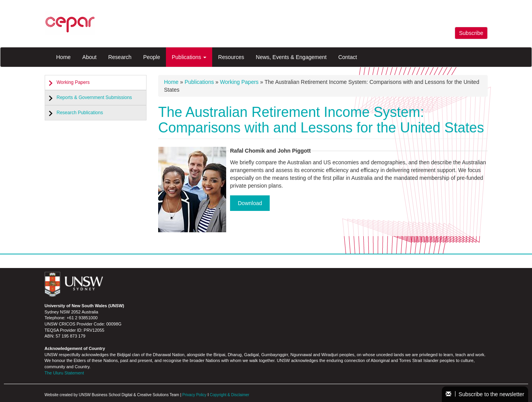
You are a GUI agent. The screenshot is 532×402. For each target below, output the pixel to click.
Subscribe (471, 33)
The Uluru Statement (65, 373)
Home (64, 57)
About (90, 57)
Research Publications (80, 113)
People (152, 57)
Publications (189, 57)
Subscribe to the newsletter (485, 394)
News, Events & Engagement (291, 57)
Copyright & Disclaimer (230, 395)
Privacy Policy (194, 395)
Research (120, 57)
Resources (231, 57)
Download (250, 203)
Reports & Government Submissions (94, 97)
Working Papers (73, 82)
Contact (347, 57)
